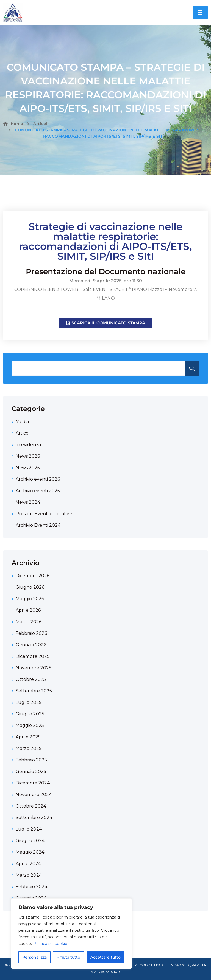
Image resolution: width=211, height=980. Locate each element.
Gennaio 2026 (31, 645)
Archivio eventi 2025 (38, 491)
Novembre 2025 (34, 668)
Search (192, 368)
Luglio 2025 (29, 702)
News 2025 (28, 468)
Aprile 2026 (28, 610)
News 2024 (28, 502)
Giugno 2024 (30, 841)
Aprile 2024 (28, 864)
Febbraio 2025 (31, 760)
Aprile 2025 (28, 737)
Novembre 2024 (34, 795)
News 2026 (28, 456)
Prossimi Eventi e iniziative (44, 514)
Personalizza (34, 957)
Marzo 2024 (29, 875)
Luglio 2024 (29, 829)
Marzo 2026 (29, 622)
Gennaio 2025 (31, 771)
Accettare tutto (105, 957)
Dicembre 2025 (33, 656)
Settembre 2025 (34, 691)
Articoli (41, 124)
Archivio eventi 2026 (38, 479)
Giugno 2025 (30, 714)
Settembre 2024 (34, 818)
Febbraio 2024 (31, 887)
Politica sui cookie (50, 944)
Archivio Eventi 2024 (38, 525)
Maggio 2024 (30, 852)
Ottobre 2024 (31, 806)
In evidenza (28, 445)
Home (13, 124)
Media (22, 422)
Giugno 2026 (30, 587)
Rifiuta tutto (68, 957)
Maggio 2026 (30, 599)
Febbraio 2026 (31, 633)
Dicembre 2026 (33, 576)
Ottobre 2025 (31, 679)
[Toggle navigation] (200, 12)
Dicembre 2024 (33, 783)
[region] (71, 934)
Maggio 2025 (30, 725)
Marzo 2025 (29, 748)
